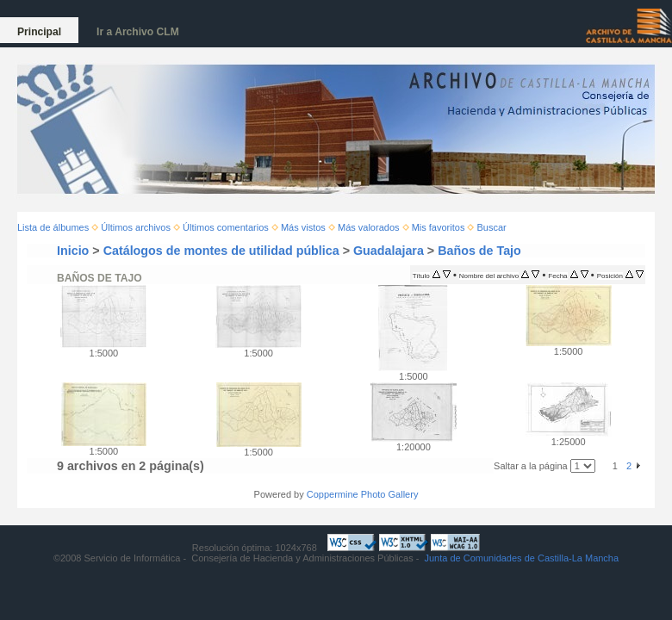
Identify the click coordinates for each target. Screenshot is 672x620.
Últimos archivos (136, 227)
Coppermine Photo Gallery (363, 494)
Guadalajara (389, 251)
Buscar (492, 227)
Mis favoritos (439, 227)
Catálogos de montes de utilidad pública (221, 251)
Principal (39, 32)
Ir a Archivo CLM (138, 32)
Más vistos (303, 227)
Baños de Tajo (479, 251)
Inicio (73, 251)
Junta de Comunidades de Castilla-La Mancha (521, 558)
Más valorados (369, 227)
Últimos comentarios (226, 227)
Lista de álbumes (53, 227)
